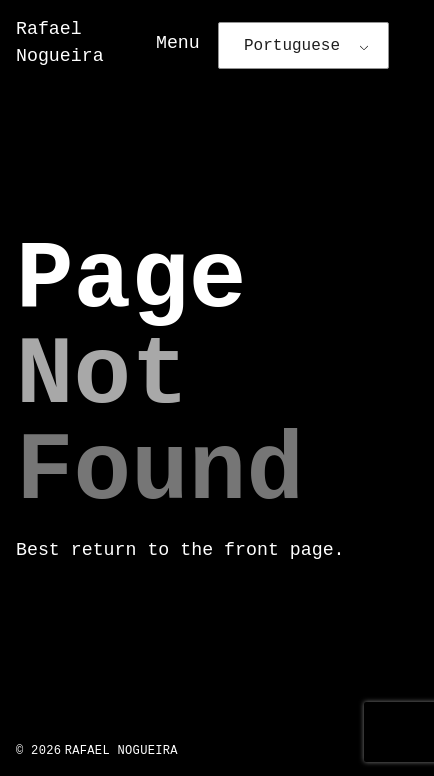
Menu (178, 43)
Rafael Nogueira (121, 750)
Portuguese (292, 46)
